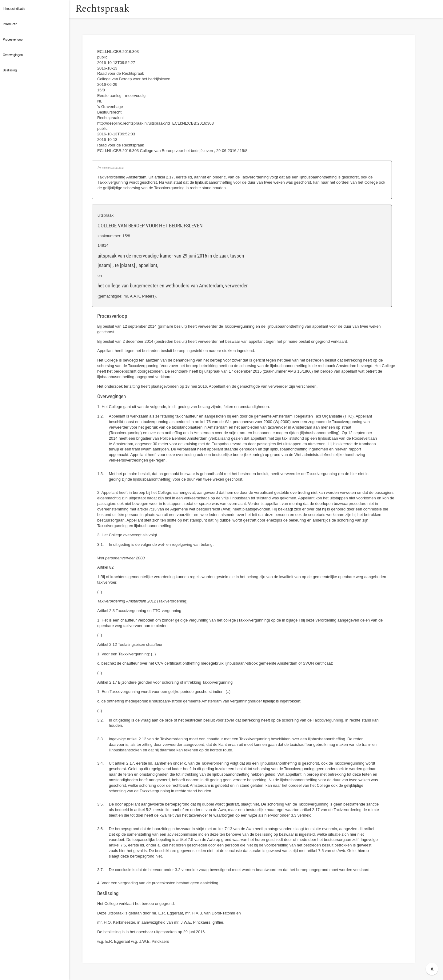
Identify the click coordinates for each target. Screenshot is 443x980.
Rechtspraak (111, 9)
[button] (75, 9)
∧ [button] (432, 969)
